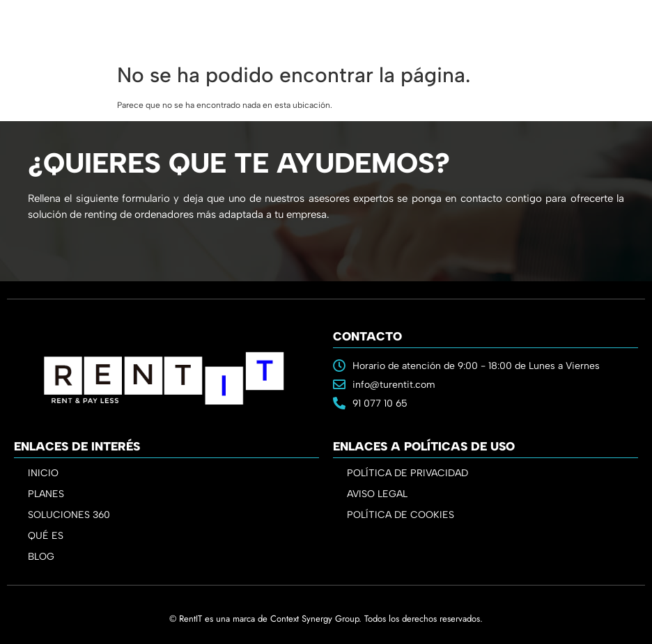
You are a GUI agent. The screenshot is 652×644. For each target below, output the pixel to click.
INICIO (43, 473)
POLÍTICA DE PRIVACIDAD (407, 473)
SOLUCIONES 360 (69, 515)
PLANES (49, 494)
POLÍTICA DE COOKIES (401, 515)
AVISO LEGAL (377, 494)
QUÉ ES (46, 536)
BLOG (41, 557)
